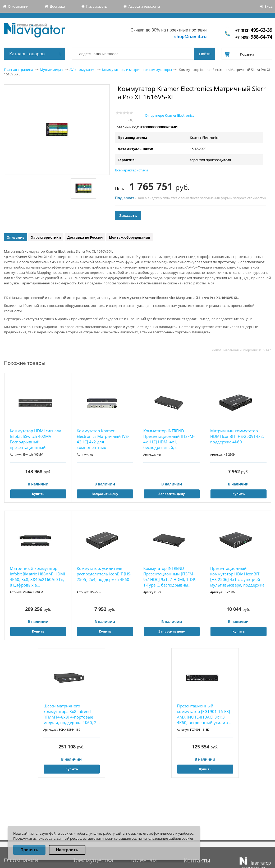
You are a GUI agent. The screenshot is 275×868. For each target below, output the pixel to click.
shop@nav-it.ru (191, 37)
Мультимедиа (51, 70)
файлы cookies (61, 833)
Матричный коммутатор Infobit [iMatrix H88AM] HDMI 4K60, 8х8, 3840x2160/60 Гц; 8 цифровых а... (37, 577)
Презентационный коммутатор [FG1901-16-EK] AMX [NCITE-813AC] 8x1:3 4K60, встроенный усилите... (205, 714)
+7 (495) (254, 37)
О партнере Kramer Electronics (169, 115)
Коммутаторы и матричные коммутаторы (137, 70)
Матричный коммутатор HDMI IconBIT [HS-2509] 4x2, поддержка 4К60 (237, 436)
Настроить (67, 850)
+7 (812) (254, 30)
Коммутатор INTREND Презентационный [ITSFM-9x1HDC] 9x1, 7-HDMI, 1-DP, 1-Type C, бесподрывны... (169, 577)
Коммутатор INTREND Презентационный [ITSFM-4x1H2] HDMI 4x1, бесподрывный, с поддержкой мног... (169, 439)
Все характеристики (131, 170)
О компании (18, 6)
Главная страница (19, 70)
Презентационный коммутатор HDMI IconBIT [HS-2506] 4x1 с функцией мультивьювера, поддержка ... (237, 577)
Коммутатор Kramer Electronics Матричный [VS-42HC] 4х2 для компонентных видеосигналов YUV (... (103, 439)
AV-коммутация (82, 70)
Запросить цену (105, 494)
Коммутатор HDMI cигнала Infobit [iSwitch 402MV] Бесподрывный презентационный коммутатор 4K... (35, 439)
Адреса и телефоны (144, 6)
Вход (268, 6)
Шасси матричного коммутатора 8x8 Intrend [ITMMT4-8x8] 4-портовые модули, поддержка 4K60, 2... (72, 714)
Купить (38, 494)
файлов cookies (181, 838)
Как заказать (97, 6)
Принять (29, 850)
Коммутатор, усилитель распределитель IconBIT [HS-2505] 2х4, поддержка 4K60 (104, 574)
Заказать (128, 215)
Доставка (57, 6)
